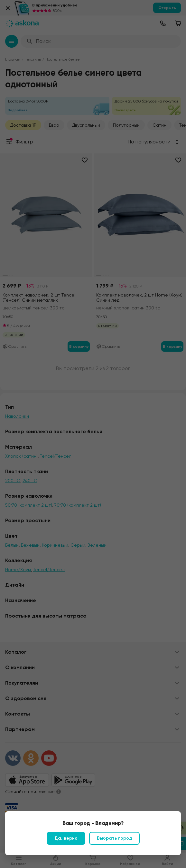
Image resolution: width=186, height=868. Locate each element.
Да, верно (66, 838)
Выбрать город (114, 838)
